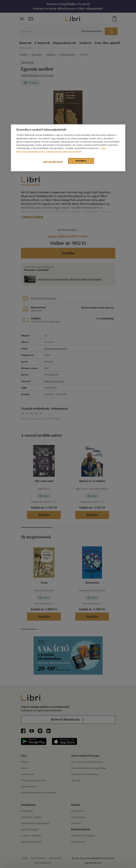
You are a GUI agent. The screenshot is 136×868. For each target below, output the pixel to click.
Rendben (81, 161)
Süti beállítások (53, 162)
